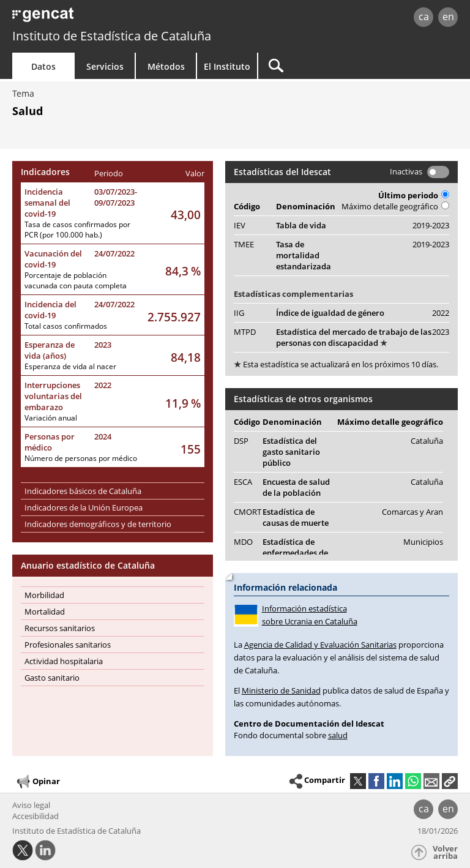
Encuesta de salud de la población (296, 487)
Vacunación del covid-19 (53, 259)
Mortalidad (45, 612)
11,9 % (183, 403)
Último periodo (414, 195)
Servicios (105, 66)
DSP (241, 441)
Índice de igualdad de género (330, 313)
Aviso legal (31, 805)
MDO (243, 542)
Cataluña (427, 441)
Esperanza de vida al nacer (70, 366)
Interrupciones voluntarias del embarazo (53, 396)
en (448, 17)
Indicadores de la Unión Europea (84, 507)
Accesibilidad (35, 816)
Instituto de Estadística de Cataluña (112, 36)
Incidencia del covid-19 (50, 310)
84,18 (186, 357)
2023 (103, 345)
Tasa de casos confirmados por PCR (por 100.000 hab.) (77, 230)
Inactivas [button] (406, 171)
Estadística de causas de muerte (296, 517)
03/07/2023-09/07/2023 (116, 197)
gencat (101, 18)
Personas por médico (50, 442)
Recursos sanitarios (60, 628)
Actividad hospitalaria (64, 661)
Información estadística (341, 615)
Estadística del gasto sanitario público (291, 452)
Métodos (166, 66)
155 (191, 449)
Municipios (423, 542)
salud (338, 735)
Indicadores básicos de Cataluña (83, 491)
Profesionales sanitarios (68, 645)
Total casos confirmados (66, 326)
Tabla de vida (301, 225)
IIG (239, 313)
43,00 (186, 215)
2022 (103, 385)
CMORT (248, 512)
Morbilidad (44, 595)
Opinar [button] (38, 782)
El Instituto (227, 66)
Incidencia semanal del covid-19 (47, 203)
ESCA (243, 482)
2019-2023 (431, 225)
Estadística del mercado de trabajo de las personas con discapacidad (354, 337)
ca (424, 17)
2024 (103, 436)
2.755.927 (174, 317)
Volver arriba (445, 852)
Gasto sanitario (52, 678)
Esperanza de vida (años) (50, 350)
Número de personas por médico (81, 458)
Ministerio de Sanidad (281, 690)
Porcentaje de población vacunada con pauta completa (76, 280)
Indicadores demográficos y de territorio (98, 524)
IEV (240, 225)
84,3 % (183, 271)
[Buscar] (335, 66)
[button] (450, 781)
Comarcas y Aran (412, 512)
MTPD (245, 332)
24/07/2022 (114, 253)
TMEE (244, 244)
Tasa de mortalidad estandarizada (304, 255)
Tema (23, 93)
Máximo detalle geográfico (395, 206)
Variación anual (51, 418)
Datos (43, 66)
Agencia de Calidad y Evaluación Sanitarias (320, 645)
